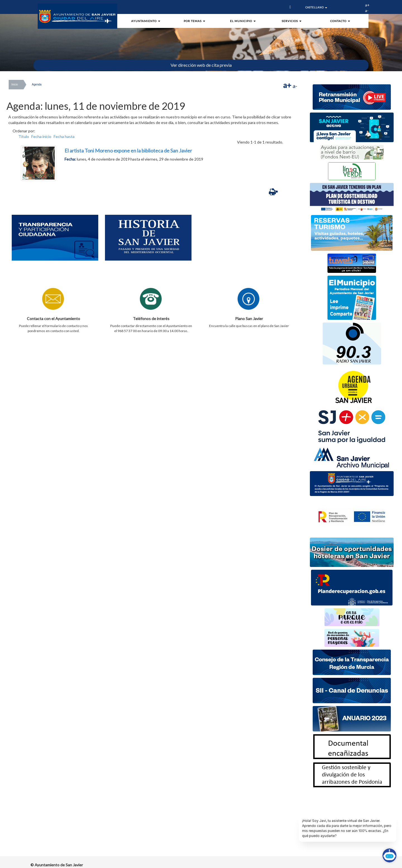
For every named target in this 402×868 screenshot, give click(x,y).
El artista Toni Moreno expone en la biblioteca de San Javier (128, 151)
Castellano (316, 7)
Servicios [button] (292, 21)
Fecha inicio (41, 136)
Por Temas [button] (194, 21)
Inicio (15, 84)
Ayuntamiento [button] (146, 21)
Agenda (37, 84)
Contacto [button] (340, 21)
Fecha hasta (64, 136)
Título (24, 136)
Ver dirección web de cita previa (201, 65)
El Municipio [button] (243, 21)
